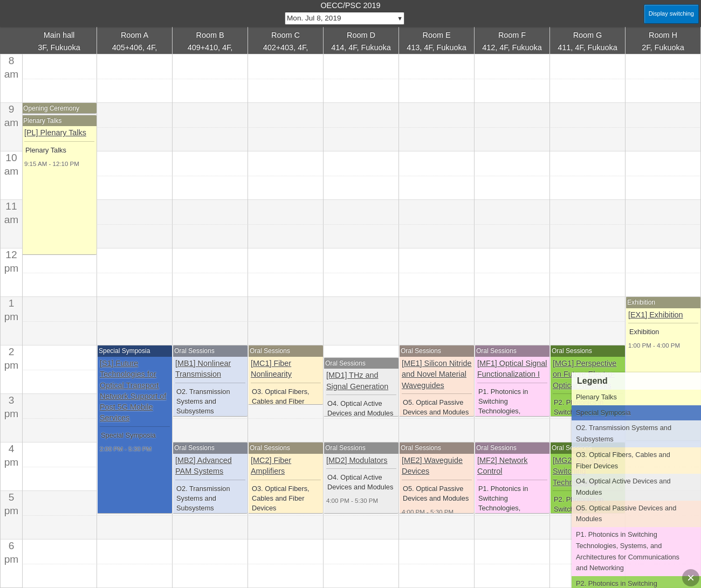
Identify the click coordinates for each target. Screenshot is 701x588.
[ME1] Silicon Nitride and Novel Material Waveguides (437, 374)
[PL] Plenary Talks (55, 133)
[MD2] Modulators (357, 460)
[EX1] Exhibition (656, 315)
